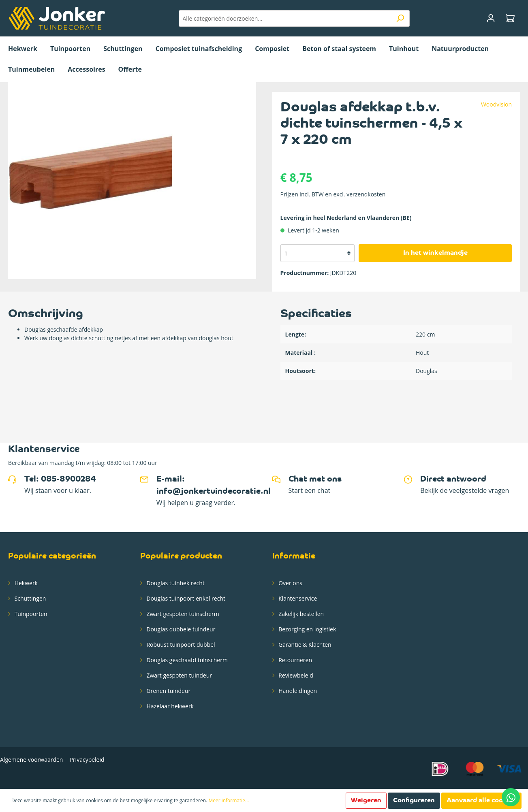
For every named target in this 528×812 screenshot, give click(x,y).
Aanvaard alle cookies (481, 801)
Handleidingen (297, 691)
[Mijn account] (491, 18)
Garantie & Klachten (304, 645)
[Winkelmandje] (510, 18)
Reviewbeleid (295, 675)
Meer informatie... (229, 800)
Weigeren (366, 801)
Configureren (414, 801)
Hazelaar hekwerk (169, 706)
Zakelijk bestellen (301, 614)
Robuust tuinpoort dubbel (180, 645)
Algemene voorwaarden (31, 760)
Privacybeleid (87, 760)
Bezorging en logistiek (307, 629)
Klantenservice (297, 598)
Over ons (290, 583)
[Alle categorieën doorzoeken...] (285, 18)
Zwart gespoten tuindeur (178, 675)
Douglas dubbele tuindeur (180, 629)
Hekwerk (25, 583)
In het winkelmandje (435, 253)
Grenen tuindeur (168, 691)
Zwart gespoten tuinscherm (182, 614)
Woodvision (496, 104)
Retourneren (295, 660)
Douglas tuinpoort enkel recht (185, 598)
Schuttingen (29, 598)
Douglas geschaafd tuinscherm (186, 660)
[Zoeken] (400, 18)
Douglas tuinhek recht (175, 583)
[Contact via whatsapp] (511, 797)
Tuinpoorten (30, 614)
